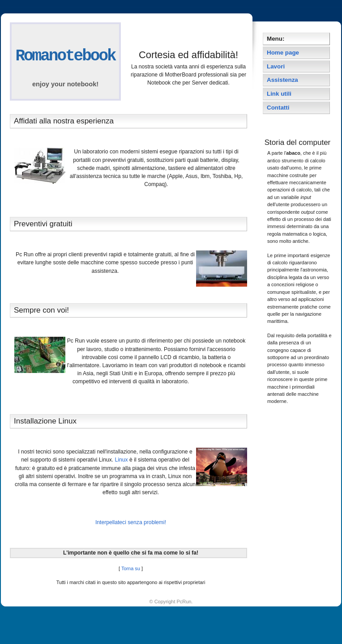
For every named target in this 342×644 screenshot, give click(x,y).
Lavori (276, 66)
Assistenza (282, 80)
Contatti (278, 108)
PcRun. (185, 602)
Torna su (131, 568)
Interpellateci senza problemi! (131, 522)
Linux (122, 460)
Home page (283, 53)
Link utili (279, 94)
